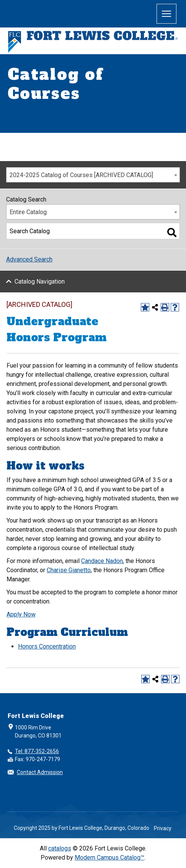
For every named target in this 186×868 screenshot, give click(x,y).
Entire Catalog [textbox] (28, 212)
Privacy (163, 828)
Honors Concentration (47, 646)
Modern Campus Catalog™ (109, 858)
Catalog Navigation (40, 282)
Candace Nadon (102, 561)
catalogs (60, 848)
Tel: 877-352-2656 (37, 751)
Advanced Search (29, 259)
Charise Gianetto (69, 570)
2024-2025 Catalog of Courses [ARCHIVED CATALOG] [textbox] (81, 175)
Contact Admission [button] (40, 772)
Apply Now (21, 614)
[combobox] (93, 175)
